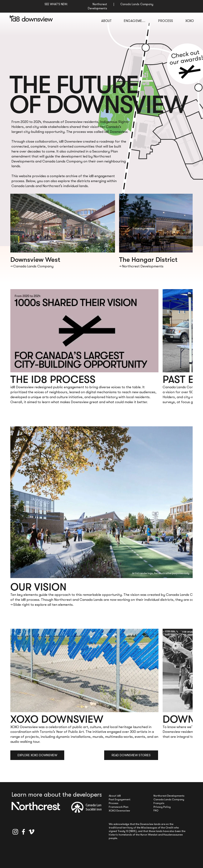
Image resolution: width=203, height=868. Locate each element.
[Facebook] (23, 832)
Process (114, 803)
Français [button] (159, 803)
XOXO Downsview (119, 811)
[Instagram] (15, 832)
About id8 (115, 796)
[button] (190, 72)
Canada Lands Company (169, 799)
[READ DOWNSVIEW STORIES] (131, 755)
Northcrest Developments (169, 796)
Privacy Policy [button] (162, 807)
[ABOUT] (106, 21)
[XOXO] (190, 21)
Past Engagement (120, 799)
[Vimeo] (31, 832)
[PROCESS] (165, 21)
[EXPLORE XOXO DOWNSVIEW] (37, 755)
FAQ (156, 810)
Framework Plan (119, 807)
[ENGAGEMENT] (135, 21)
